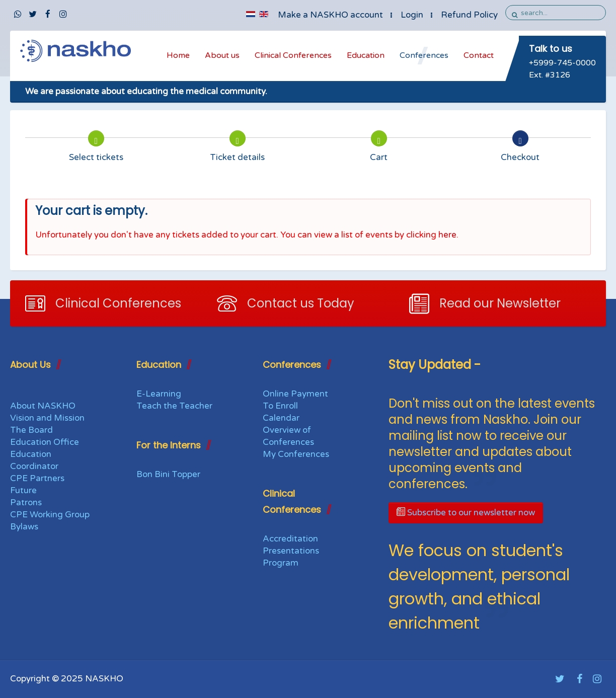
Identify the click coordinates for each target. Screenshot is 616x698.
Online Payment (295, 394)
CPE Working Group (50, 515)
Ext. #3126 (550, 75)
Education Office (45, 442)
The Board (31, 430)
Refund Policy (469, 15)
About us (222, 55)
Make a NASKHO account (330, 15)
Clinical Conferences (293, 55)
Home (178, 55)
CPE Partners (37, 478)
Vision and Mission (47, 418)
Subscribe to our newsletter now (466, 513)
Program (281, 563)
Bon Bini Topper (168, 474)
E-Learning (159, 394)
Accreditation (290, 539)
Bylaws (24, 527)
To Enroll (280, 406)
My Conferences (296, 454)
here (447, 235)
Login (412, 15)
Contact (479, 55)
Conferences (424, 55)
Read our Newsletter (500, 303)
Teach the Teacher (174, 406)
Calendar (281, 418)
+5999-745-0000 (562, 63)
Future (23, 490)
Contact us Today (301, 303)
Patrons (26, 502)
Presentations (291, 551)
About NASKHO (43, 406)
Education (366, 55)
